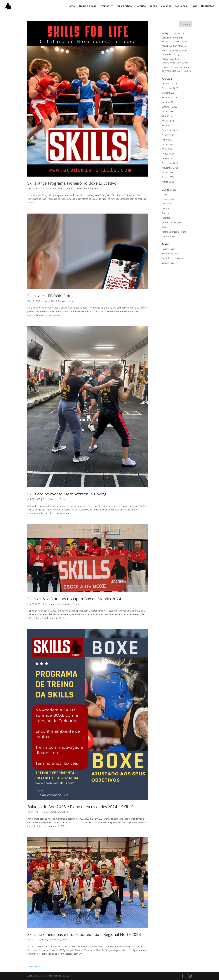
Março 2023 (168, 121)
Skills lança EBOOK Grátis (50, 296)
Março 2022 (168, 154)
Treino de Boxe (88, 6)
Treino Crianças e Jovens (87, 188)
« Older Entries (35, 967)
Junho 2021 (168, 172)
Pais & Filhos (124, 6)
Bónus (153, 6)
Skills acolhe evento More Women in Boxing (67, 494)
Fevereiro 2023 (169, 125)
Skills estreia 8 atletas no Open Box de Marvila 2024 (74, 599)
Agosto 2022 (168, 135)
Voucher (166, 6)
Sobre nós (181, 6)
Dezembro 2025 (170, 88)
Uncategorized (169, 236)
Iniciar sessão (169, 249)
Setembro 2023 (170, 107)
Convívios (54, 499)
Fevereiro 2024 (169, 97)
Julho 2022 (167, 140)
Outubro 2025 (169, 93)
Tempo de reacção (171, 222)
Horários (141, 6)
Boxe (45, 188)
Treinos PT (107, 6)
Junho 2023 (168, 111)
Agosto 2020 (168, 177)
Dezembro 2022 (170, 130)
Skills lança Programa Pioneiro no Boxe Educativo (72, 183)
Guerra (165, 213)
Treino (70, 188)
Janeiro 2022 (168, 158)
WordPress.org (169, 263)
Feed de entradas (171, 253)
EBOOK (53, 188)
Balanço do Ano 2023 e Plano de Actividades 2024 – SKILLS (80, 807)
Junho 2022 (168, 144)
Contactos (208, 6)
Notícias (62, 188)
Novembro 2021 (170, 168)
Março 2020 (168, 182)
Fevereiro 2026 (169, 83)
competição (55, 604)
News (194, 6)
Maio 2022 (167, 149)
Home (71, 6)
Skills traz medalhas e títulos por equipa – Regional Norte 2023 (84, 934)
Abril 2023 (167, 116)
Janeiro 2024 (168, 102)
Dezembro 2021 (170, 163)
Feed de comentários (172, 258)
